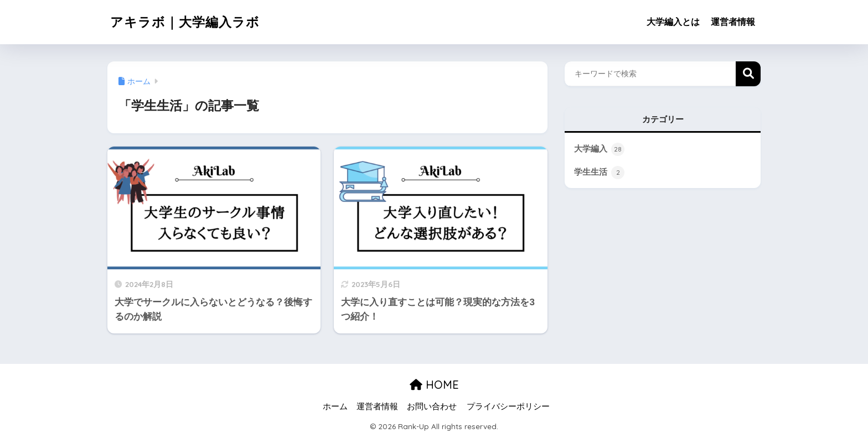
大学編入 (599, 149)
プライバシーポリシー (508, 406)
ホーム (335, 406)
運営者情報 (733, 22)
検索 (748, 74)
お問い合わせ (432, 406)
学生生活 (599, 173)
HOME (434, 385)
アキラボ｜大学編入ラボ (185, 22)
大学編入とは (673, 22)
